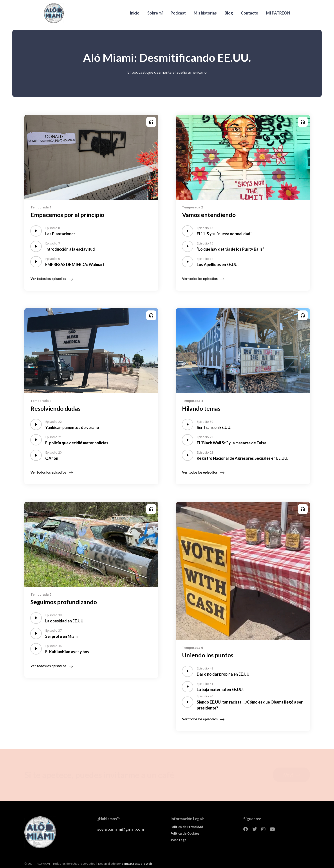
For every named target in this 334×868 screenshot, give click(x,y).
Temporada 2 (192, 207)
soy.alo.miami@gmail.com (121, 829)
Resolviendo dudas (56, 408)
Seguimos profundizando (64, 602)
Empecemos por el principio (67, 215)
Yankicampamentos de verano (72, 427)
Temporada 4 (192, 401)
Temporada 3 (41, 401)
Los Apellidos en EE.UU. (218, 264)
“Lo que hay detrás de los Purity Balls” (231, 249)
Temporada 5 (41, 594)
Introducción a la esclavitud (70, 249)
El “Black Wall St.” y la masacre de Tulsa (232, 443)
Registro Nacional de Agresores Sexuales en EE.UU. (242, 458)
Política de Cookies (185, 833)
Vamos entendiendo (209, 215)
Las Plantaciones (60, 234)
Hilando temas (201, 408)
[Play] (36, 231)
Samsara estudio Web (137, 864)
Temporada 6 (192, 648)
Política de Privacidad (187, 827)
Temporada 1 (41, 207)
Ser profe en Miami (62, 636)
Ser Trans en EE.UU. (214, 427)
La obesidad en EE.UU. (65, 621)
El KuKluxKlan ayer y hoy (67, 652)
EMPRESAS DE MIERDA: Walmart (75, 264)
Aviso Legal (179, 840)
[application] (36, 231)
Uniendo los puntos (208, 655)
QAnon (52, 458)
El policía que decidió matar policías (77, 443)
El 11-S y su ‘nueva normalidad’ (224, 234)
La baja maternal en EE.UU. (220, 689)
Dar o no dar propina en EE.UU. (224, 674)
